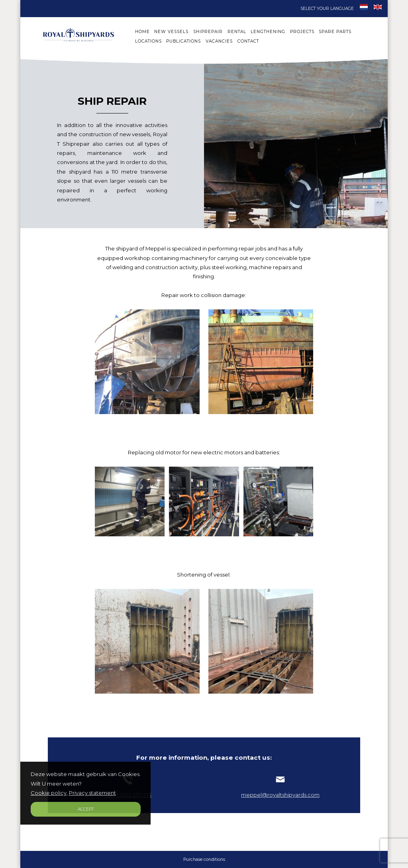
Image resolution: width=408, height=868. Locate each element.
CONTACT (248, 41)
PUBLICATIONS (183, 41)
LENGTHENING (268, 32)
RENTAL (237, 32)
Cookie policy (49, 793)
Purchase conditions (204, 859)
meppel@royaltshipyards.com (280, 792)
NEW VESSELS (171, 32)
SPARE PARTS (335, 32)
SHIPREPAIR (208, 32)
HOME (142, 32)
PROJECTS (302, 32)
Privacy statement (92, 793)
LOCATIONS (148, 41)
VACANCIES (219, 41)
